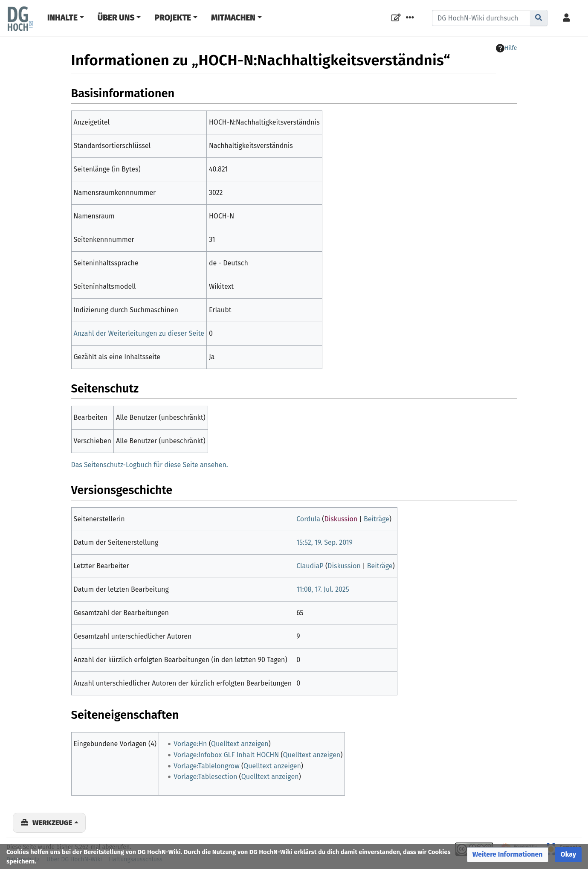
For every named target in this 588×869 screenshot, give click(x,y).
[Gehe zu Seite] (539, 18)
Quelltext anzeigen (240, 744)
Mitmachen (233, 18)
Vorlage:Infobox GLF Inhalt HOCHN (226, 755)
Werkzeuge (52, 822)
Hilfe (507, 48)
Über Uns (116, 18)
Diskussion (341, 519)
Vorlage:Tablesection (205, 777)
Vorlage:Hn (190, 744)
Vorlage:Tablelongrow (206, 766)
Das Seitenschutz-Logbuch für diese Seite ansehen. (150, 465)
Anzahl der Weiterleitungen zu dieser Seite (139, 333)
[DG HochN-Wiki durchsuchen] (481, 18)
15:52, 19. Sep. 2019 (324, 542)
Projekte (173, 18)
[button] (508, 855)
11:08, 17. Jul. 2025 (323, 589)
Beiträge (377, 519)
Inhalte (62, 18)
